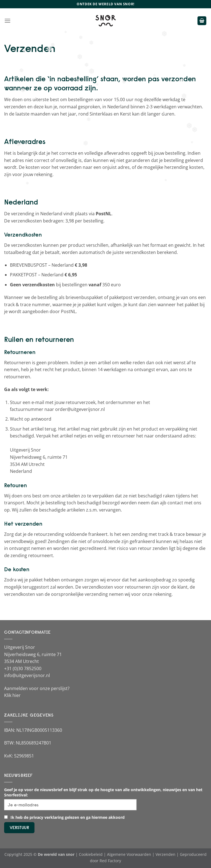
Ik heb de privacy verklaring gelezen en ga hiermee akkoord (64, 817)
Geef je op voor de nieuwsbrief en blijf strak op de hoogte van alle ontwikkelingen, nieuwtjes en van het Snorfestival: (103, 792)
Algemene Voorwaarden (129, 854)
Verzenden (165, 854)
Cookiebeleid (91, 854)
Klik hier (12, 695)
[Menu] (7, 21)
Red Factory (110, 861)
